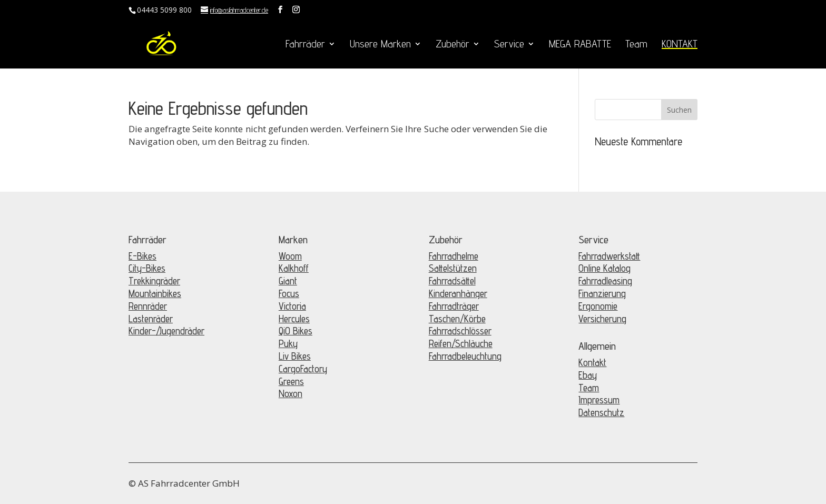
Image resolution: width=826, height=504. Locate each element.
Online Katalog (604, 268)
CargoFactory (303, 369)
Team (636, 45)
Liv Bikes (295, 356)
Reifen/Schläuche (461, 343)
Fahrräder (305, 45)
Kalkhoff (294, 268)
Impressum (599, 400)
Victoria (292, 306)
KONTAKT (680, 45)
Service (509, 45)
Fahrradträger (454, 306)
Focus (289, 293)
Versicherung (602, 319)
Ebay (588, 375)
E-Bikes (142, 256)
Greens (291, 381)
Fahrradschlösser (460, 331)
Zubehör (453, 45)
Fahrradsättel (452, 281)
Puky (288, 343)
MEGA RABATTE (580, 45)
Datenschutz (601, 412)
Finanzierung (602, 293)
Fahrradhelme (454, 256)
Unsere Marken (380, 45)
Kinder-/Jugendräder (166, 331)
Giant (288, 281)
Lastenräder (151, 319)
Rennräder (148, 306)
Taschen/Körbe (457, 319)
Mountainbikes (155, 293)
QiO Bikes (296, 331)
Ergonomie (598, 306)
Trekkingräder (154, 281)
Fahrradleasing (605, 281)
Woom (290, 256)
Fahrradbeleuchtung (465, 356)
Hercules (294, 319)
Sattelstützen (453, 268)
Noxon (291, 393)
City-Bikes (147, 268)
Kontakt (592, 362)
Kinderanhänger (458, 293)
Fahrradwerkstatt (609, 256)
